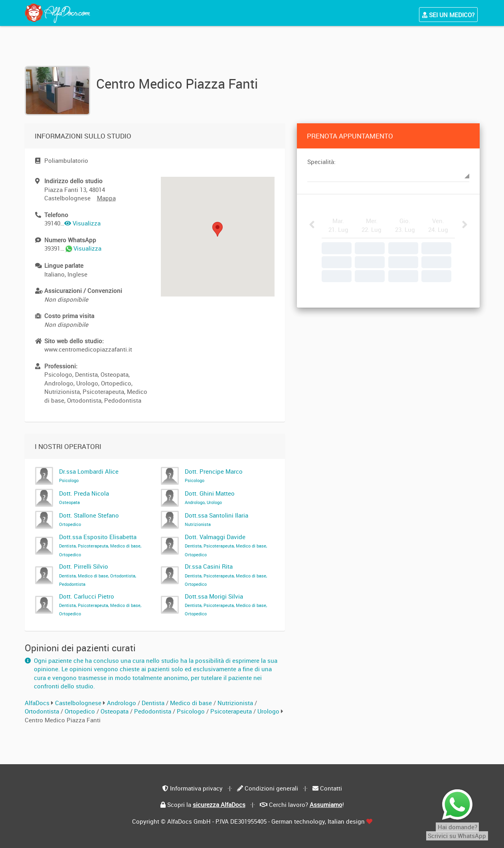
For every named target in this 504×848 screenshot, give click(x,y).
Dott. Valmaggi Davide (226, 545)
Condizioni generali (271, 788)
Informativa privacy (196, 788)
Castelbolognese (78, 703)
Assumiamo (326, 805)
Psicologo (192, 711)
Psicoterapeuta (232, 711)
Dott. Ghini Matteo (210, 497)
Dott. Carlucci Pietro (100, 605)
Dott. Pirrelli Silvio (98, 575)
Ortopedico (81, 711)
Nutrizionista (236, 703)
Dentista (154, 703)
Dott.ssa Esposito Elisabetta (100, 545)
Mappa (106, 198)
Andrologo (122, 703)
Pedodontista (153, 711)
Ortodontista (43, 711)
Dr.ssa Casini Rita (226, 575)
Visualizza (82, 223)
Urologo (269, 711)
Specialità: (321, 162)
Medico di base (192, 703)
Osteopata (115, 711)
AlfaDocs (37, 703)
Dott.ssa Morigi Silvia (226, 605)
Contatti (331, 788)
